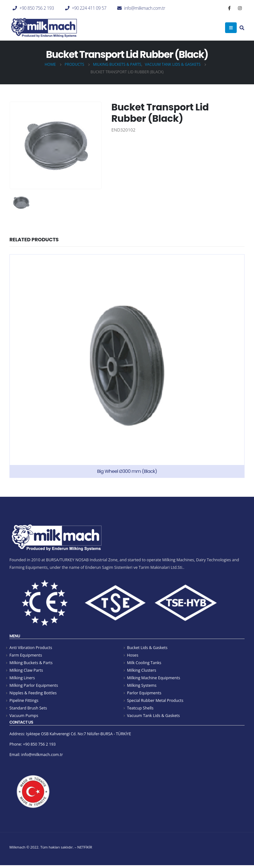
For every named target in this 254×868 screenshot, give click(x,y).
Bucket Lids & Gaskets (147, 648)
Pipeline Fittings (24, 702)
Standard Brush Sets (28, 710)
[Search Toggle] (242, 28)
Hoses (133, 655)
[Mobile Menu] (231, 28)
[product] (127, 366)
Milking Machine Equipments (154, 679)
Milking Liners (22, 679)
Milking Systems (142, 686)
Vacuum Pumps (24, 717)
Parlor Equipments (144, 694)
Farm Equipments (26, 655)
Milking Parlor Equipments (34, 686)
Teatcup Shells (140, 710)
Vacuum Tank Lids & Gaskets (153, 717)
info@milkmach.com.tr (145, 8)
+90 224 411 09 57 (89, 8)
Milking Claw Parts (26, 671)
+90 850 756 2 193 (37, 8)
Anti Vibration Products (31, 648)
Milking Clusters (142, 671)
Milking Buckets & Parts (31, 663)
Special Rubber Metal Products (155, 702)
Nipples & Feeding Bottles (33, 694)
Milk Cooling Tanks (144, 663)
